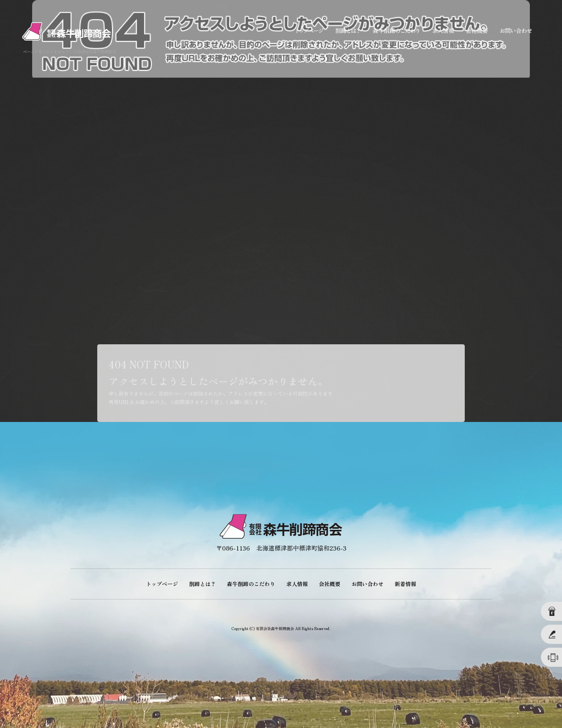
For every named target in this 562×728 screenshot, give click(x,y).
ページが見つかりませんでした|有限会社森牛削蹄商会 (69, 51)
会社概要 (476, 31)
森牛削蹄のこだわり (395, 31)
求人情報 (441, 31)
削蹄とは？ (348, 31)
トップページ (309, 31)
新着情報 (405, 584)
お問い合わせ (516, 31)
